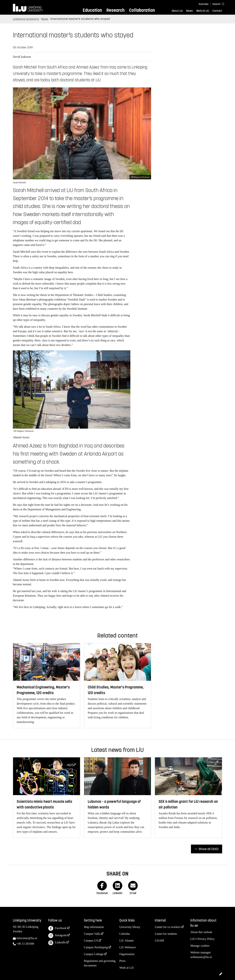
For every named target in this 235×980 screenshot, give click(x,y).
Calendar (125, 934)
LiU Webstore (128, 947)
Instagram (57, 936)
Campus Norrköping (96, 947)
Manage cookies (200, 946)
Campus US (91, 941)
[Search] (217, 4)
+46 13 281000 (25, 944)
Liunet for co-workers (168, 927)
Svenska (204, 4)
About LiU (177, 11)
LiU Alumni (126, 941)
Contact (217, 11)
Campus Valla (92, 934)
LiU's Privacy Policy (203, 939)
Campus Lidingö (94, 954)
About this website (201, 932)
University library (130, 927)
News (189, 11)
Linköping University (26, 19)
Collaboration (142, 10)
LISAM (159, 941)
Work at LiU (203, 11)
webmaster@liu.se (201, 957)
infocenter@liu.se (27, 938)
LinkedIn (57, 943)
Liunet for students (166, 934)
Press (122, 961)
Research (115, 10)
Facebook (57, 928)
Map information (94, 927)
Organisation (127, 954)
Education (92, 10)
